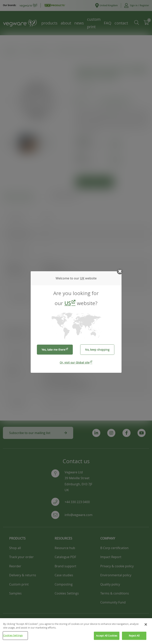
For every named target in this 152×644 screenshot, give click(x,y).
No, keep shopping (97, 350)
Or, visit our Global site (75, 363)
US (68, 303)
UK (82, 278)
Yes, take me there (53, 350)
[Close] (146, 631)
